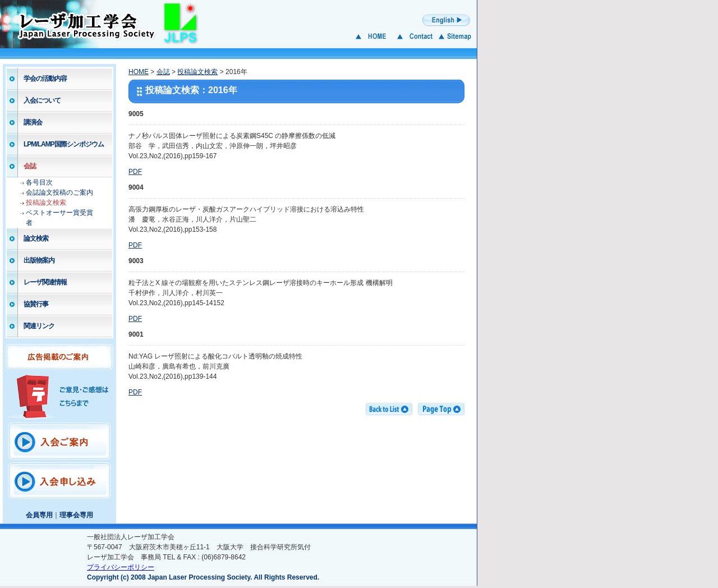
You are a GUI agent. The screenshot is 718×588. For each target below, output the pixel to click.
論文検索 (36, 238)
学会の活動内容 (45, 79)
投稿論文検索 (46, 203)
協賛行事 (36, 304)
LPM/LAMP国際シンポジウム (64, 144)
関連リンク (39, 326)
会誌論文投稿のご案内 (59, 192)
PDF (135, 172)
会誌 (30, 166)
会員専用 (39, 515)
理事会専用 (76, 515)
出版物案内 (39, 260)
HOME (139, 72)
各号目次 (39, 182)
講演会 (33, 122)
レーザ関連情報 (45, 282)
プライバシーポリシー (121, 567)
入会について (42, 100)
